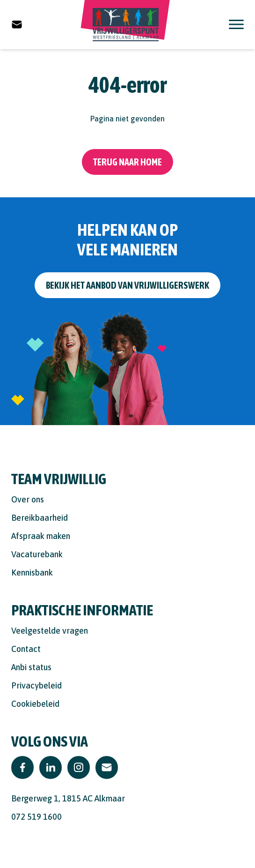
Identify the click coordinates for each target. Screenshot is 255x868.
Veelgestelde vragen (50, 631)
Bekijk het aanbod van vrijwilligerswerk (127, 285)
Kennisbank (32, 572)
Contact (26, 649)
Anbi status (31, 667)
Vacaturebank (37, 554)
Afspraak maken (41, 536)
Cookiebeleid (35, 704)
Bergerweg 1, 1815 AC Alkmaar (68, 798)
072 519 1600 (36, 817)
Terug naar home (127, 162)
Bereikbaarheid (40, 518)
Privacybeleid (36, 685)
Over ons (28, 499)
